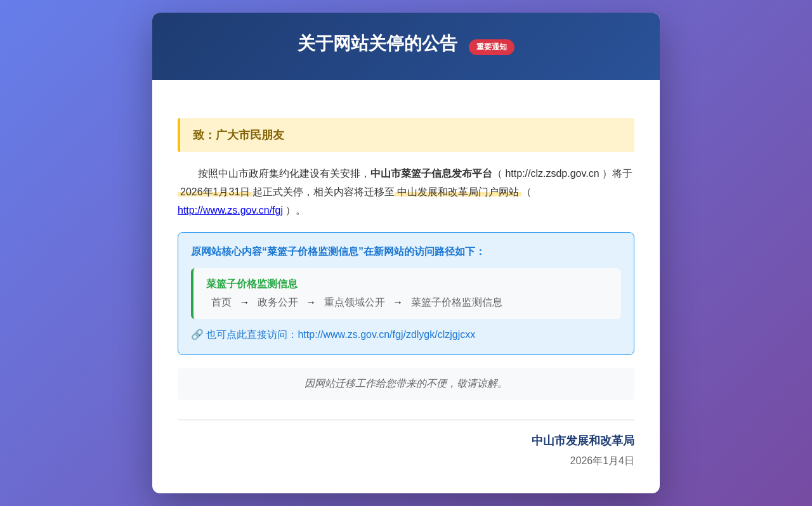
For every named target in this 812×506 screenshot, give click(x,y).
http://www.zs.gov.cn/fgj (230, 210)
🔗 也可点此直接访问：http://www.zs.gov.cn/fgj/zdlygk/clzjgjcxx (333, 334)
